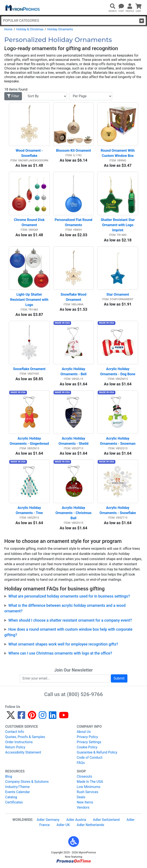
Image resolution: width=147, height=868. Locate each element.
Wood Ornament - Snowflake (30, 153)
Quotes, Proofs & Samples (25, 737)
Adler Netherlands (91, 825)
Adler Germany (48, 820)
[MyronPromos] (22, 8)
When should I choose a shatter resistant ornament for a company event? (70, 620)
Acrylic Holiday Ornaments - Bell (73, 371)
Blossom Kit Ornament (74, 151)
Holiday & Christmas (30, 29)
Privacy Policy (87, 737)
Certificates (14, 802)
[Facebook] (21, 717)
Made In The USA (90, 782)
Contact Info (15, 732)
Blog (9, 776)
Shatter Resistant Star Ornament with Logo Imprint (118, 225)
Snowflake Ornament (29, 369)
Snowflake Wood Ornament (74, 297)
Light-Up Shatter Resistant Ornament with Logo (30, 300)
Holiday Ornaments (60, 29)
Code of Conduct (90, 758)
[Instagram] (43, 717)
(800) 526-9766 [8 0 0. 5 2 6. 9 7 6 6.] (85, 694)
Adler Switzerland (106, 820)
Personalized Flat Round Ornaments (74, 222)
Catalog (11, 797)
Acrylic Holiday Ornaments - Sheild (73, 441)
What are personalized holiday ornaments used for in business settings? (69, 596)
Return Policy (15, 747)
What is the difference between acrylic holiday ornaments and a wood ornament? (65, 608)
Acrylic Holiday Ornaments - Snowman (118, 441)
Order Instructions (19, 742)
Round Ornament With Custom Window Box (118, 153)
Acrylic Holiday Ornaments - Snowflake (118, 510)
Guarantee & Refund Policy (97, 752)
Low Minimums (89, 787)
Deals (81, 797)
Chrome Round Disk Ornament (30, 222)
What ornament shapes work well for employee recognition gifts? (63, 644)
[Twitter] (11, 717)
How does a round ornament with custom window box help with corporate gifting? (68, 632)
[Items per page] (91, 96)
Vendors (83, 807)
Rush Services (88, 792)
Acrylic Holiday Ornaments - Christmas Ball (74, 513)
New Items (85, 802)
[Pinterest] (32, 717)
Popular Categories (73, 21)
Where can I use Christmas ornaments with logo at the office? (60, 653)
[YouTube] (64, 717)
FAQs (81, 763)
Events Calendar (18, 792)
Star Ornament (118, 294)
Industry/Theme (17, 787)
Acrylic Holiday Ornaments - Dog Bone (118, 371)
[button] (74, 842)
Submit (119, 678)
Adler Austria (76, 820)
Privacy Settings (89, 742)
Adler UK (63, 825)
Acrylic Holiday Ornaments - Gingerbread (29, 441)
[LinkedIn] (53, 717)
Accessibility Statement (23, 752)
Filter (13, 96)
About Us (84, 732)
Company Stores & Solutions (27, 782)
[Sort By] (45, 96)
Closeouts (85, 776)
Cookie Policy (87, 747)
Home (8, 29)
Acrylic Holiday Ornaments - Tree (29, 510)
